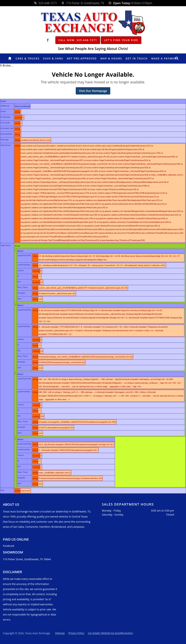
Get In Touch (137, 58)
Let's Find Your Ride (121, 40)
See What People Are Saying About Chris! (93, 49)
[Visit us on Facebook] (48, 40)
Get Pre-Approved (82, 58)
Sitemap (60, 633)
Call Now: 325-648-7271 (78, 40)
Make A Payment (165, 58)
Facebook (9, 546)
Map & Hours (111, 58)
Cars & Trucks (28, 58)
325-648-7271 (45, 3)
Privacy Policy (76, 633)
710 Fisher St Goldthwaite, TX (83, 3)
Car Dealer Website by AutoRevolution (110, 633)
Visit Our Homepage (93, 91)
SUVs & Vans (53, 58)
